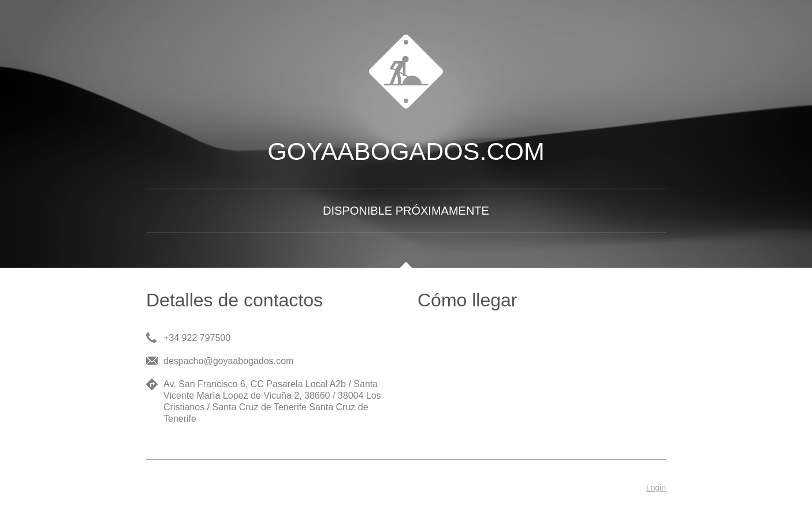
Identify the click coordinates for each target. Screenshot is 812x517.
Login (656, 488)
